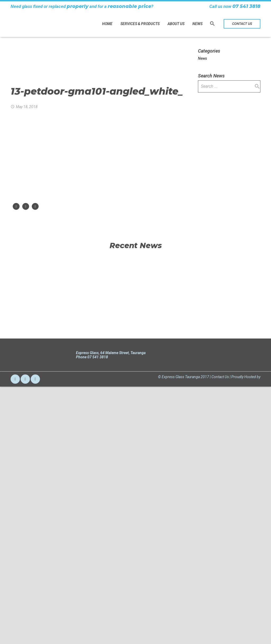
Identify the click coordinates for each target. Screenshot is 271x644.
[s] (229, 86)
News (202, 58)
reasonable (122, 6)
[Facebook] (25, 631)
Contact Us (220, 629)
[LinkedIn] (35, 631)
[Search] (212, 24)
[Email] (15, 631)
